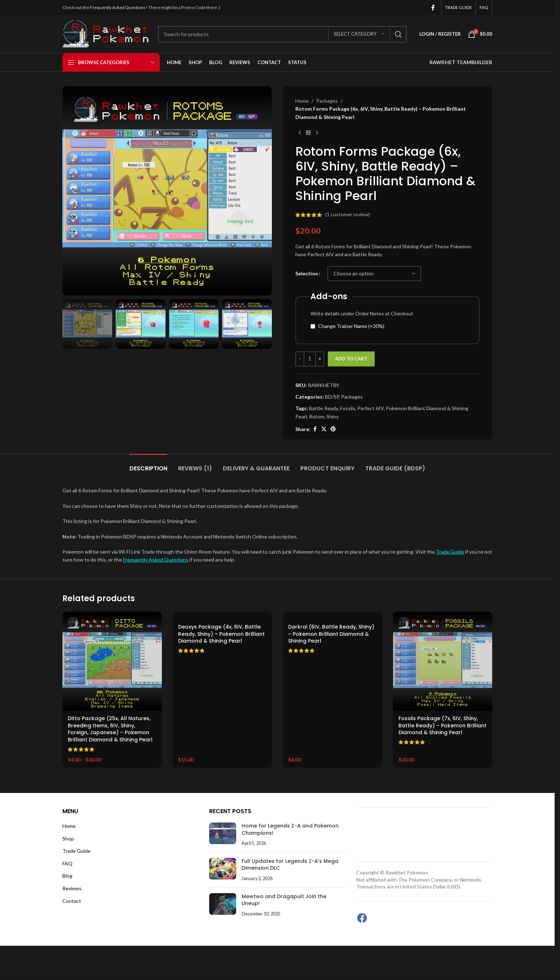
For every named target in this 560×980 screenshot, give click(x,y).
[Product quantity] (310, 359)
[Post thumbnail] (223, 835)
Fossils (348, 408)
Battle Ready (323, 408)
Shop (68, 839)
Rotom (317, 416)
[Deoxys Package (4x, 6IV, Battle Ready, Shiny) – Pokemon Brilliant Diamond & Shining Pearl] (222, 615)
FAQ (67, 863)
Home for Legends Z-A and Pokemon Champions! (290, 829)
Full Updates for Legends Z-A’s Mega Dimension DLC (290, 865)
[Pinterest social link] (333, 429)
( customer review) (348, 215)
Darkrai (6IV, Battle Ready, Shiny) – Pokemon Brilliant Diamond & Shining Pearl (331, 634)
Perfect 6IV (371, 408)
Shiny (332, 416)
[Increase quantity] (320, 359)
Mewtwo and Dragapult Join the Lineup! (284, 900)
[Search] (282, 34)
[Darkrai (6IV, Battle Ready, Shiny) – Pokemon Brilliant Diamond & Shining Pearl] (332, 615)
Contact (72, 901)
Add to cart (351, 359)
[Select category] (359, 34)
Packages (327, 101)
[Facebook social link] (433, 8)
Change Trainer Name (351, 326)
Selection (307, 273)
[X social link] (324, 429)
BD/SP (332, 397)
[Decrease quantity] (300, 359)
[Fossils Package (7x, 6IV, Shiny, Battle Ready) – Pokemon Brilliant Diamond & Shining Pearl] (443, 661)
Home (302, 101)
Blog (67, 876)
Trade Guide (450, 552)
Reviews (72, 888)
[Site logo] (107, 33)
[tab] (148, 465)
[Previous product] (300, 133)
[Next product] (317, 133)
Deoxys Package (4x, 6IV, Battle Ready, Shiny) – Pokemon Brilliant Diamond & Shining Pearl (221, 634)
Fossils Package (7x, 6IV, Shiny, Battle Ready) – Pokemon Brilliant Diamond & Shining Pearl (442, 725)
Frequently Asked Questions (118, 7)
